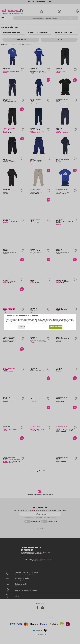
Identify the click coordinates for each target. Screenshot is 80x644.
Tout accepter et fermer (56, 327)
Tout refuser (21, 327)
